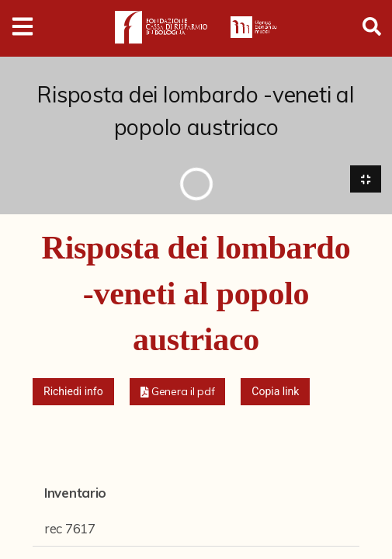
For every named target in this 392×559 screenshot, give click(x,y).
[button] (178, 392)
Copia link (275, 391)
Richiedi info (73, 391)
